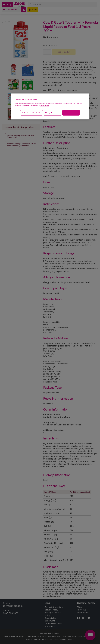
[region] (50, 106)
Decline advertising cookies (32, 113)
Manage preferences (53, 113)
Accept (71, 113)
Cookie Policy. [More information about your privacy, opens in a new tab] (44, 106)
